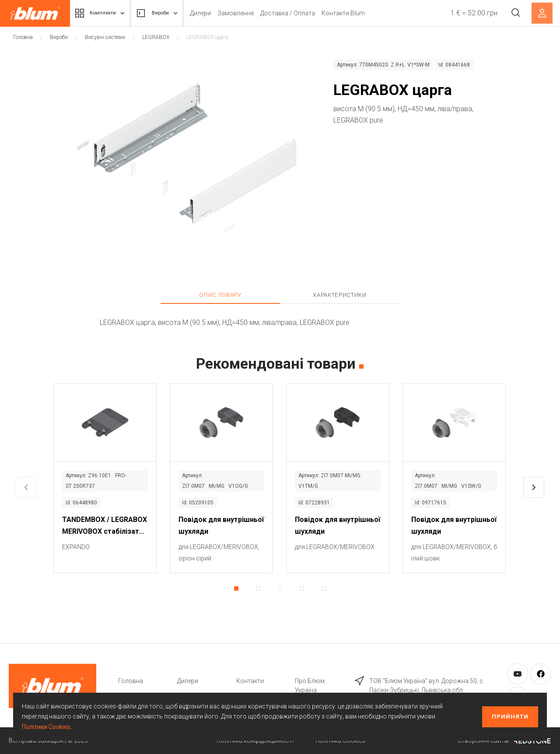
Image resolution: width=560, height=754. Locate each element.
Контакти (250, 681)
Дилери (216, 13)
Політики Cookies (46, 727)
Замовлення (251, 13)
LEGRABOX (156, 37)
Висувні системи (105, 37)
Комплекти (104, 13)
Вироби (168, 13)
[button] (534, 487)
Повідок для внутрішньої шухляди (221, 525)
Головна (23, 37)
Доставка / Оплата (303, 13)
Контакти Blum (359, 13)
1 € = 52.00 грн (471, 13)
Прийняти (510, 717)
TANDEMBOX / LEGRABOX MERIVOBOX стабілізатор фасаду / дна (105, 526)
